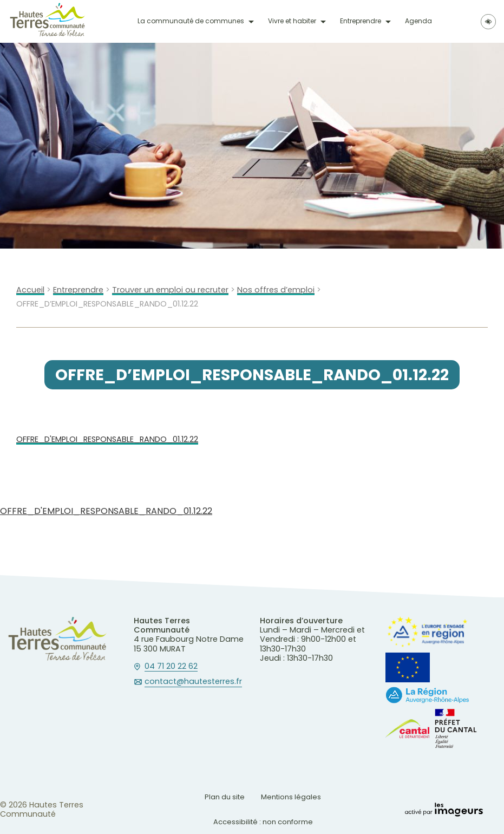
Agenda (418, 21)
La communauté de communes (191, 21)
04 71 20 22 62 (171, 667)
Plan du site (225, 797)
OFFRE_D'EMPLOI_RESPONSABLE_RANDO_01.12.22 (107, 439)
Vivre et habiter (292, 21)
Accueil (30, 290)
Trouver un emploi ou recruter (170, 290)
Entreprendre (361, 21)
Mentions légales (291, 797)
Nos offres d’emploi (276, 290)
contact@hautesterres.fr (193, 682)
